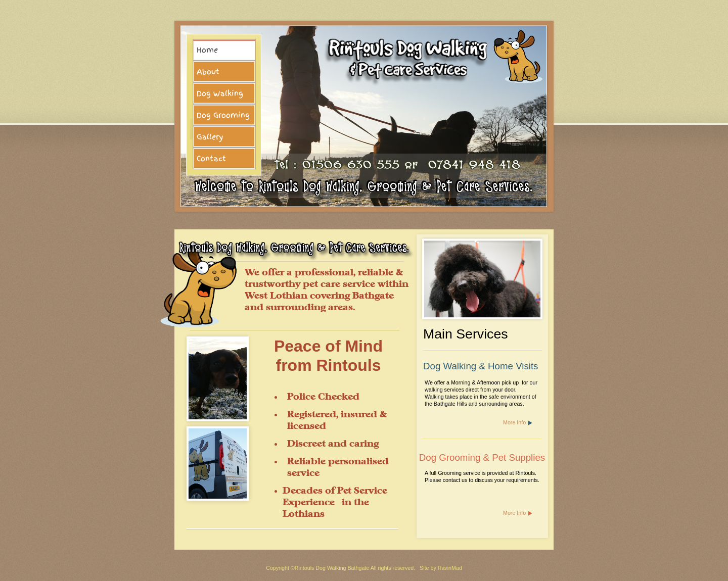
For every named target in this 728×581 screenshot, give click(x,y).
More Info (514, 422)
